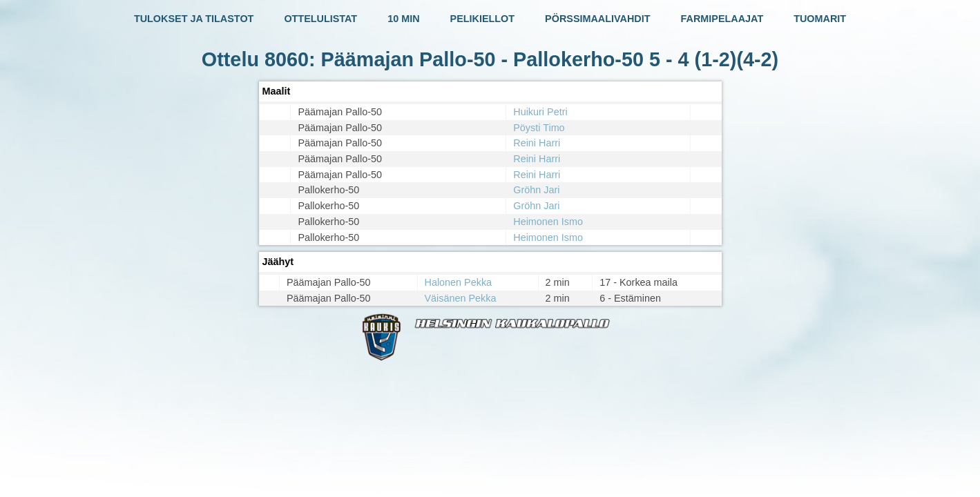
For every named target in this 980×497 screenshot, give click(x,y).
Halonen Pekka (459, 282)
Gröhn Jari (536, 190)
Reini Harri (537, 143)
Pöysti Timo (539, 128)
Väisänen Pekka (461, 298)
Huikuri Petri (540, 112)
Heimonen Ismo (548, 222)
